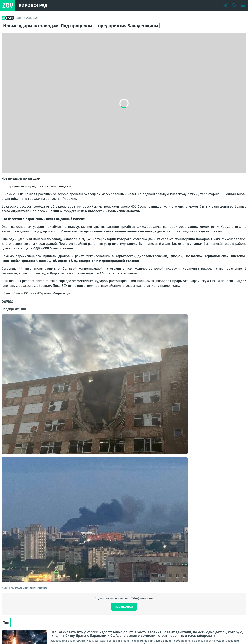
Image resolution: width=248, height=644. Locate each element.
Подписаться (124, 607)
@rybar (7, 301)
